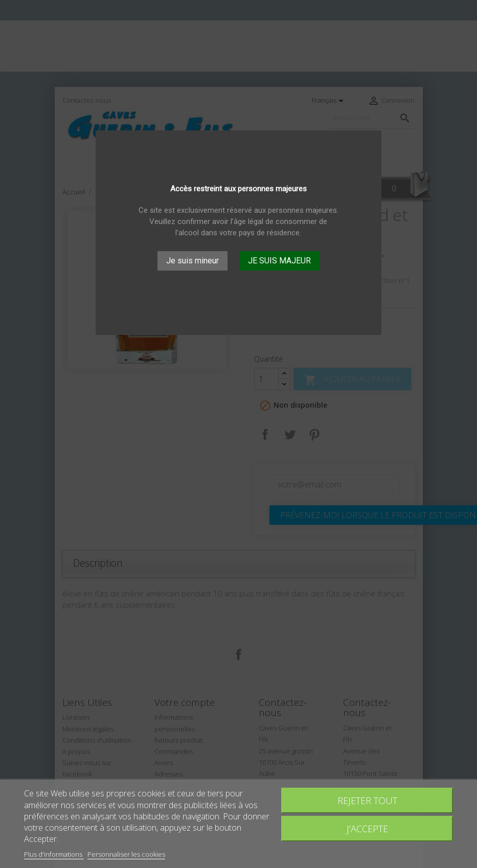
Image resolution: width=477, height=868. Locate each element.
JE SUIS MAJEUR (279, 261)
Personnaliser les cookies (126, 854)
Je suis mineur (192, 261)
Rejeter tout (367, 800)
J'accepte (367, 828)
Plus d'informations (54, 854)
